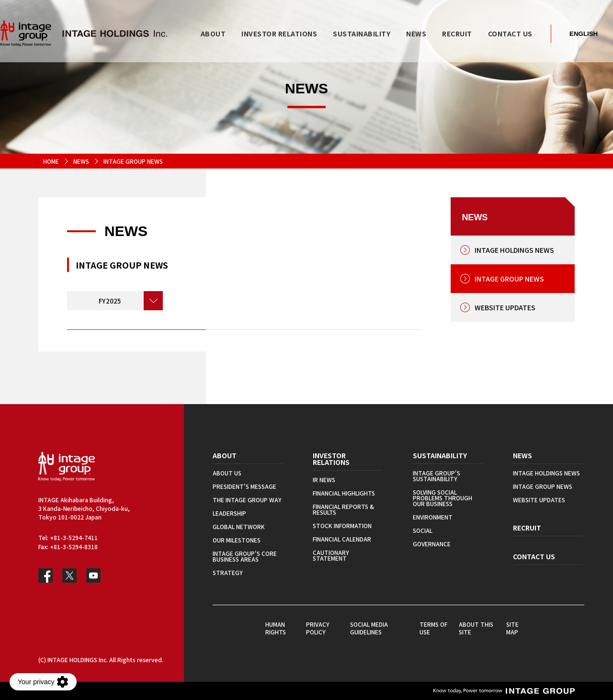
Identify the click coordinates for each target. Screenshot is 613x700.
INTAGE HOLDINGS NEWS (514, 250)
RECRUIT (527, 528)
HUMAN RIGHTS (276, 628)
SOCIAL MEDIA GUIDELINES (369, 628)
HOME (51, 161)
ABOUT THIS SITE (476, 628)
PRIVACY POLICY (318, 628)
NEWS (81, 161)
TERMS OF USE (433, 628)
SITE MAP (512, 628)
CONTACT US (534, 556)
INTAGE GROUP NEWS (509, 279)
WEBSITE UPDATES (505, 307)
